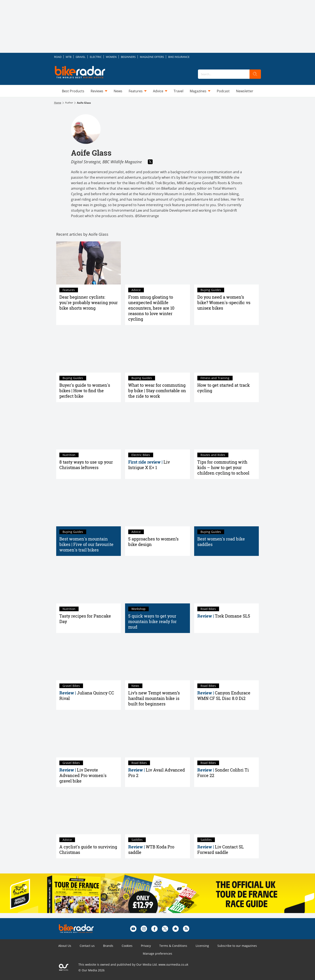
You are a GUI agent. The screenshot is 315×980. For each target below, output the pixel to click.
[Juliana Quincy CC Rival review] (89, 659)
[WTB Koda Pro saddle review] (157, 813)
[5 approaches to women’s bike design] (157, 505)
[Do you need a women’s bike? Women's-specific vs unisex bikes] (227, 263)
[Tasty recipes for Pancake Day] (89, 582)
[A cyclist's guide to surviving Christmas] (89, 813)
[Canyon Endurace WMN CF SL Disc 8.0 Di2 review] (227, 659)
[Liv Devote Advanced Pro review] (89, 736)
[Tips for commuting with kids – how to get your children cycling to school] (227, 428)
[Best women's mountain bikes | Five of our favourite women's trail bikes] (89, 505)
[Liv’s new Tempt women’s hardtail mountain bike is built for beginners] (157, 659)
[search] (255, 74)
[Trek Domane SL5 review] (227, 582)
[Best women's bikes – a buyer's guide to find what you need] (89, 351)
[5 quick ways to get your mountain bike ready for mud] (157, 582)
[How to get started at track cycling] (227, 351)
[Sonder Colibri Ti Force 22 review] (227, 736)
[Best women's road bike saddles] (227, 505)
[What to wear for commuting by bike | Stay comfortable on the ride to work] (157, 351)
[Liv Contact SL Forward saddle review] (227, 813)
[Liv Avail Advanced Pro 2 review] (157, 736)
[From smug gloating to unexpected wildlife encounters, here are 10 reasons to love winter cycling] (157, 263)
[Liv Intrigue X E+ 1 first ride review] (157, 428)
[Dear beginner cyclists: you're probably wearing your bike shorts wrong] (89, 263)
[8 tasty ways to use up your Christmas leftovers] (89, 428)
